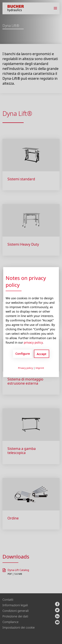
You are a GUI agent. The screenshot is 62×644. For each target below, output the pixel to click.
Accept (41, 354)
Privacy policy (25, 368)
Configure (23, 354)
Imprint (40, 368)
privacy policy (33, 342)
